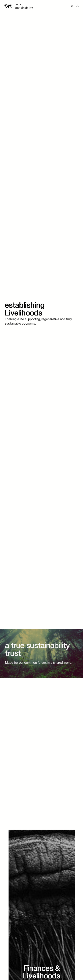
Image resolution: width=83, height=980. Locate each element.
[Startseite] (8, 6)
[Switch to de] (77, 6)
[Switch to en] (73, 6)
